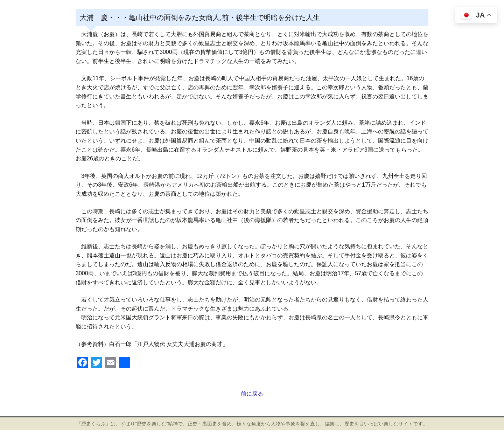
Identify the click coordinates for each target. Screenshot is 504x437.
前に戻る (252, 394)
